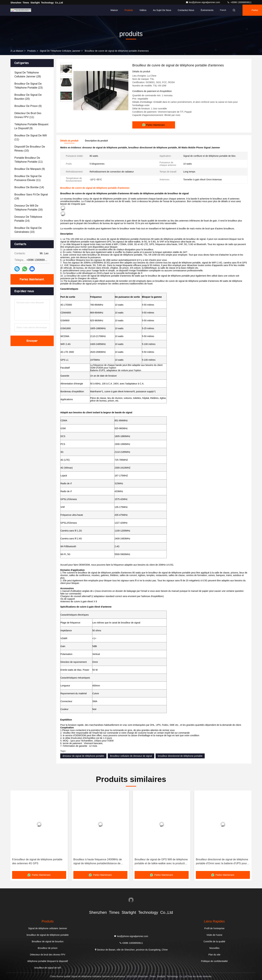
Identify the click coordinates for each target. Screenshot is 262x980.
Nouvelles (214, 948)
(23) (29, 86)
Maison (114, 10)
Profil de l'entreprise (214, 928)
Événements (207, 10)
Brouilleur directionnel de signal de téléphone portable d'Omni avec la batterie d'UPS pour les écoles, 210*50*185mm (222, 862)
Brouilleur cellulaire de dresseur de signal (131, 756)
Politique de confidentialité (214, 961)
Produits (129, 10)
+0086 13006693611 (239, 2)
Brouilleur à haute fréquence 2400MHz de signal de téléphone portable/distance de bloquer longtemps (98, 862)
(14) (29, 187)
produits (32, 51)
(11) (28, 115)
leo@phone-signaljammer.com (203, 2)
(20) (28, 97)
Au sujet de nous (162, 10)
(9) (28, 106)
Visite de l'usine (214, 935)
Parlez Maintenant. (32, 279)
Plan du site (214, 955)
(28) (28, 75)
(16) (29, 208)
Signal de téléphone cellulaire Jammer (60, 51)
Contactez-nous (186, 10)
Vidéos (143, 10)
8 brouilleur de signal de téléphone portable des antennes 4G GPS (37, 861)
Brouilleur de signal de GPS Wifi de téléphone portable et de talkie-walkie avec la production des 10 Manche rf (161, 862)
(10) (30, 149)
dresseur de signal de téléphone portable (83, 756)
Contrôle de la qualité (214, 941)
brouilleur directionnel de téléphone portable (180, 756)
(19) (31, 196)
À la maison (17, 51)
